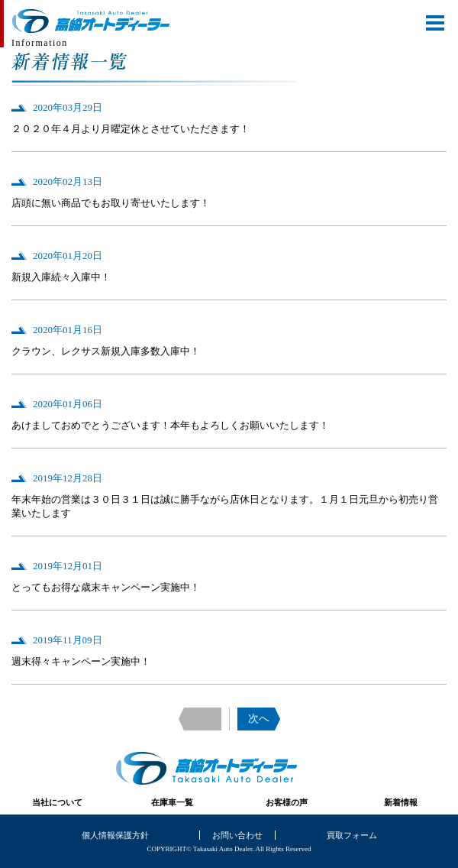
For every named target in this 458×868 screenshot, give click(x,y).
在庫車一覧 (172, 802)
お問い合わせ (237, 835)
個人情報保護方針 (115, 835)
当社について (57, 802)
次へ (259, 719)
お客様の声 (287, 802)
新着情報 (401, 802)
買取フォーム (352, 835)
